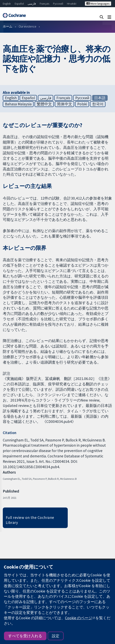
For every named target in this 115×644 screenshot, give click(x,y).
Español (19, 4)
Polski (82, 104)
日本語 (100, 98)
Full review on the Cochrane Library (30, 520)
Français (44, 4)
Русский (58, 4)
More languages (98, 4)
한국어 (98, 104)
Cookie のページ (79, 618)
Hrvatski (72, 4)
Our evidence (28, 26)
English (7, 4)
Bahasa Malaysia (18, 104)
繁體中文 (44, 104)
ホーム (8, 26)
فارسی (32, 4)
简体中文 (65, 104)
